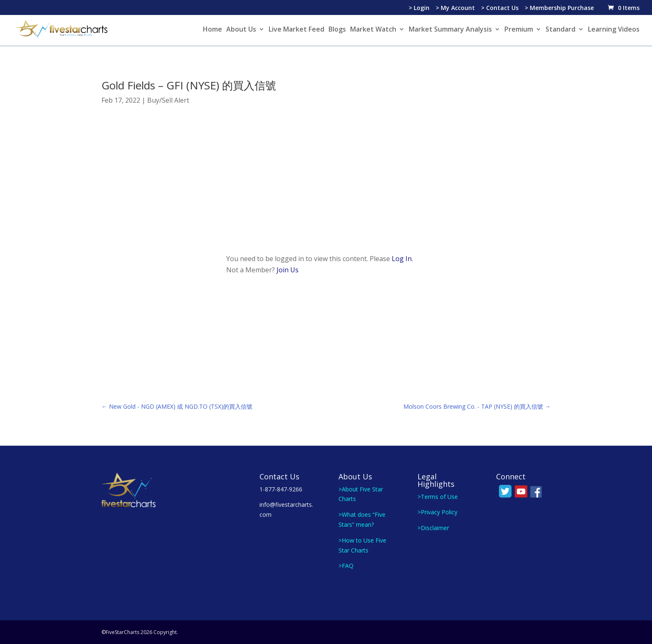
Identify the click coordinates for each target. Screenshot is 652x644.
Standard (561, 30)
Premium (519, 30)
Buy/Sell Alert (168, 100)
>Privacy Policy (437, 512)
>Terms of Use (438, 497)
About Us (241, 30)
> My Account (455, 8)
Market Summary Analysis (450, 30)
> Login (419, 8)
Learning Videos (614, 30)
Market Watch (373, 30)
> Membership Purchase (559, 8)
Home (212, 30)
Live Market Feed (296, 30)
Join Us (288, 270)
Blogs (337, 30)
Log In (402, 259)
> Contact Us (500, 8)
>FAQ (346, 566)
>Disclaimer (433, 528)
